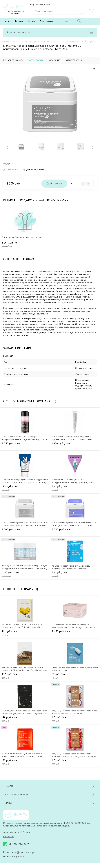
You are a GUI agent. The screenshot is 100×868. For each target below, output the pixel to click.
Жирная (88, 384)
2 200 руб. (25, 530)
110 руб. (75, 717)
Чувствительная (85, 386)
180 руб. (25, 760)
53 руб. (75, 487)
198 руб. (25, 717)
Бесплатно (25, 245)
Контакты (9, 834)
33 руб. (75, 573)
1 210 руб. (25, 573)
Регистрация (43, 5)
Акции (8, 21)
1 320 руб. (75, 444)
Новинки (31, 21)
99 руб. (25, 631)
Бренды (19, 21)
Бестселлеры (46, 21)
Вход (32, 5)
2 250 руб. (25, 444)
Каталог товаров (50, 32)
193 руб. (25, 487)
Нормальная (75, 381)
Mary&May (81, 272)
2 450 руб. (75, 631)
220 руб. (25, 674)
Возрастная (75, 384)
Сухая (72, 386)
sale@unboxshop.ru (24, 850)
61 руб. (75, 674)
